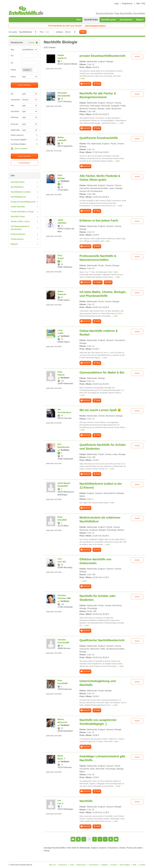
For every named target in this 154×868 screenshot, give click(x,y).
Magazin (140, 20)
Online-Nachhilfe (18, 207)
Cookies (142, 865)
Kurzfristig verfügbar (24, 144)
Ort (12, 63)
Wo (12, 94)
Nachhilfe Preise (18, 217)
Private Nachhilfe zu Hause (22, 212)
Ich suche (13, 32)
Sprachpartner (126, 20)
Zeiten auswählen (19, 149)
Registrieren (127, 4)
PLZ (42, 32)
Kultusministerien (18, 234)
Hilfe (135, 865)
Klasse (13, 77)
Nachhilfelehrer (17, 187)
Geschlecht (15, 111)
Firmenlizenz (94, 865)
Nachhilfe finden (91, 20)
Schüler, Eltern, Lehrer (20, 221)
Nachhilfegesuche (18, 197)
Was (12, 50)
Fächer (13, 70)
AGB (72, 865)
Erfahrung (14, 117)
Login (116, 4)
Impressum (63, 865)
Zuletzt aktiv (15, 130)
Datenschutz (81, 865)
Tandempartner (17, 239)
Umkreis (59, 32)
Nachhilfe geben (109, 20)
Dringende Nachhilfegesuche (23, 202)
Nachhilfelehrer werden (21, 192)
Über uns (52, 865)
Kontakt (114, 865)
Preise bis (14, 124)
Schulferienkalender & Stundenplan (20, 228)
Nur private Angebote (24, 140)
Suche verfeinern (24, 85)
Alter (12, 106)
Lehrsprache (15, 100)
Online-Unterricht (24, 135)
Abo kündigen (125, 865)
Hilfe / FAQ (141, 4)
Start (79, 20)
